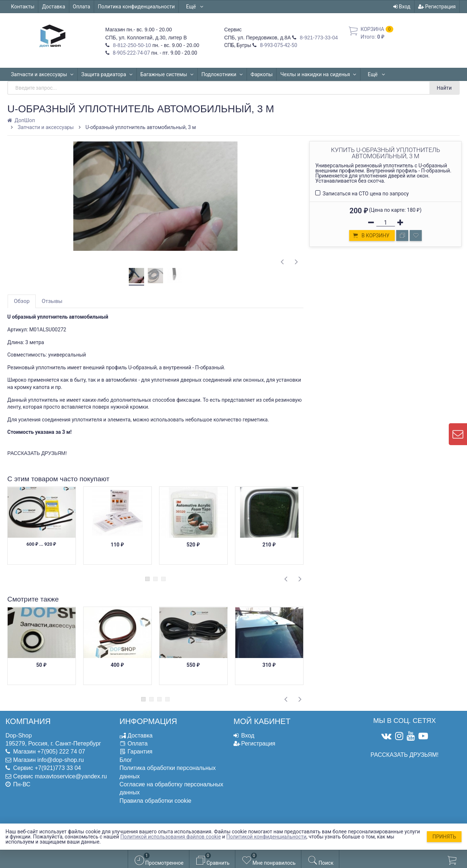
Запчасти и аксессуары (42, 74)
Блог (126, 760)
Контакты (23, 7)
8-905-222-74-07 (131, 53)
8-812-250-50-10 (131, 45)
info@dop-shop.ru (60, 760)
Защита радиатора (107, 74)
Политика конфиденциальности (136, 7)
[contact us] (458, 434)
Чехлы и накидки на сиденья (318, 74)
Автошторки (382, 74)
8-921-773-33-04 (318, 38)
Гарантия (140, 752)
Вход (402, 7)
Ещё (195, 7)
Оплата (82, 7)
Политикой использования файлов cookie (171, 837)
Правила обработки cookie (156, 801)
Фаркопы (261, 74)
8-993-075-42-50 (278, 45)
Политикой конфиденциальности (266, 837)
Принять (444, 837)
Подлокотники (222, 74)
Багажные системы (167, 74)
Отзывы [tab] (52, 301)
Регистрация (437, 7)
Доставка (53, 7)
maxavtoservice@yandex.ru (71, 776)
